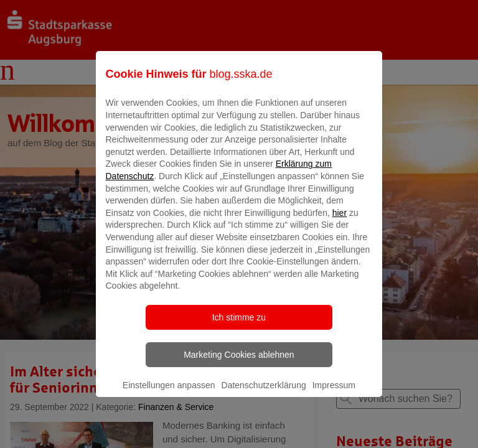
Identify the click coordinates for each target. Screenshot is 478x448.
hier (340, 222)
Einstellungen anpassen (169, 394)
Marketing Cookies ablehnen (239, 363)
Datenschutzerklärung (264, 394)
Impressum (334, 394)
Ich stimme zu (239, 326)
